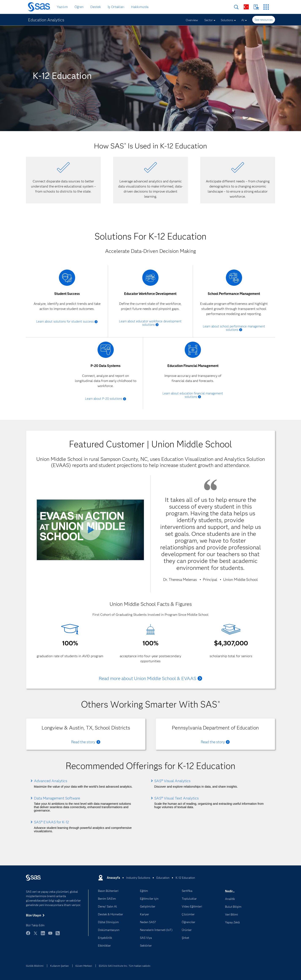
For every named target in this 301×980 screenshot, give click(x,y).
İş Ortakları (116, 7)
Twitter (35, 935)
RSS (58, 935)
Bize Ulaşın (256, 7)
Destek (96, 7)
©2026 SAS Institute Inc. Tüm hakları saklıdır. (125, 966)
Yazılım (62, 7)
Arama (236, 7)
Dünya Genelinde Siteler (246, 7)
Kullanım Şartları (60, 966)
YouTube (50, 935)
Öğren (79, 7)
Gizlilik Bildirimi (35, 966)
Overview (192, 20)
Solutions (227, 20)
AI (243, 20)
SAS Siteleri (266, 7)
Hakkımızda (140, 7)
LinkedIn (43, 935)
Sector (209, 20)
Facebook (28, 935)
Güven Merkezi (84, 966)
